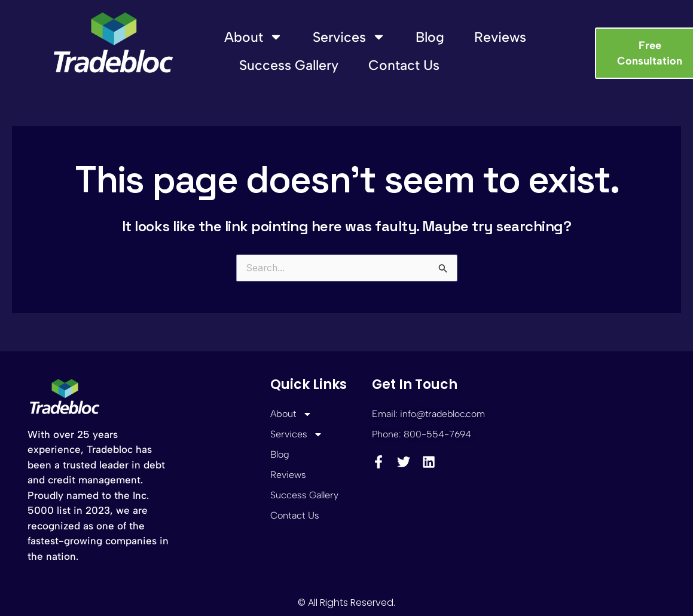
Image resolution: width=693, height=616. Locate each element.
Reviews (500, 37)
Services (349, 37)
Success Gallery (289, 65)
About (254, 37)
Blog (430, 37)
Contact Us (404, 65)
